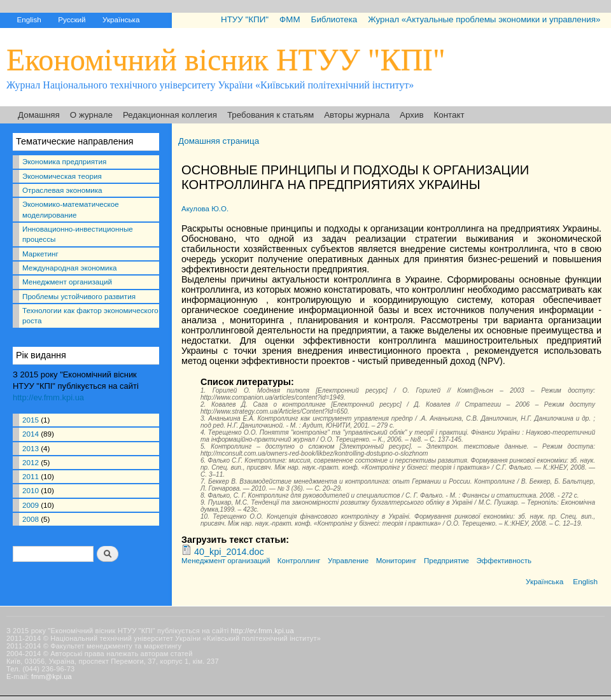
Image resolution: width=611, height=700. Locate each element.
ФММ (290, 19)
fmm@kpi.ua (52, 676)
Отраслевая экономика (62, 190)
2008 (31, 519)
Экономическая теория (62, 176)
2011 (31, 476)
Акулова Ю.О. (205, 209)
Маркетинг (40, 254)
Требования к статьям (270, 115)
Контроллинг (299, 561)
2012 (31, 462)
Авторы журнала (357, 115)
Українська (121, 19)
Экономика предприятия (64, 161)
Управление (348, 561)
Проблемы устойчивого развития (79, 296)
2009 (31, 505)
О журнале (91, 115)
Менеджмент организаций (67, 282)
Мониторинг (397, 561)
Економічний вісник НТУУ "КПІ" (226, 59)
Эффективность (504, 561)
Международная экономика (69, 268)
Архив (411, 115)
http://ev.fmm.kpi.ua (48, 397)
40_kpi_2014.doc (229, 552)
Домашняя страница (219, 141)
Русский (72, 19)
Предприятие (446, 561)
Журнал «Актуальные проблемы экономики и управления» (484, 19)
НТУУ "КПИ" (245, 19)
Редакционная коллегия (170, 115)
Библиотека (334, 19)
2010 (31, 490)
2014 (31, 434)
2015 (31, 420)
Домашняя (39, 115)
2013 (31, 448)
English (29, 19)
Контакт (449, 115)
